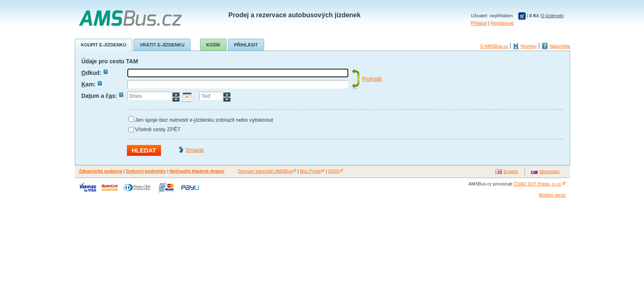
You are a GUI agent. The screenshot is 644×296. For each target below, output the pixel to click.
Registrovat (502, 23)
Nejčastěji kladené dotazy (197, 171)
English (511, 171)
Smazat (195, 150)
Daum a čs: (102, 96)
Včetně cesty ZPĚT (158, 129)
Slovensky (550, 171)
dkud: (94, 73)
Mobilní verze (552, 195)
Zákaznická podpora (101, 171)
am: (92, 84)
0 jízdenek (552, 16)
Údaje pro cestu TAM (110, 61)
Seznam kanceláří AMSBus (265, 171)
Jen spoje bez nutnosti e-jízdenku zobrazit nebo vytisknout (204, 120)
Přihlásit (479, 23)
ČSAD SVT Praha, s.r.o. (538, 184)
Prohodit (372, 79)
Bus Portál (310, 171)
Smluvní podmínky (146, 171)
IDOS (334, 171)
